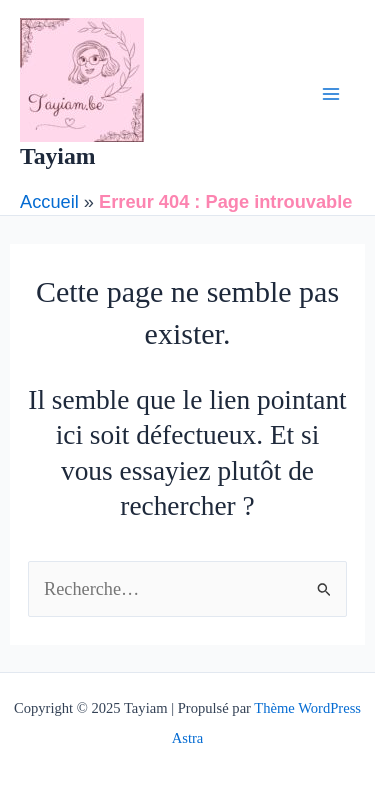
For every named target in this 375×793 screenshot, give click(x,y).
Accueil (49, 201)
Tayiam (58, 156)
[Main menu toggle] (331, 94)
